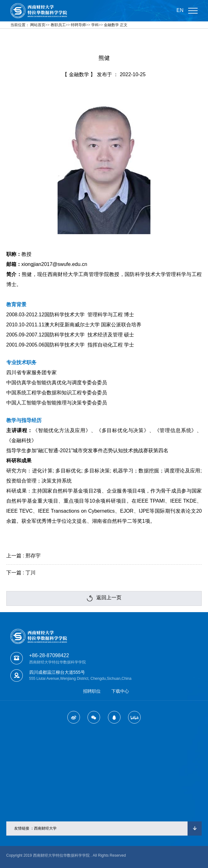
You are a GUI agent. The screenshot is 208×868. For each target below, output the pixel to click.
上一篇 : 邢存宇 (23, 556)
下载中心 (120, 691)
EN (180, 10)
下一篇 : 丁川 (21, 573)
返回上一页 (104, 598)
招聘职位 (92, 691)
